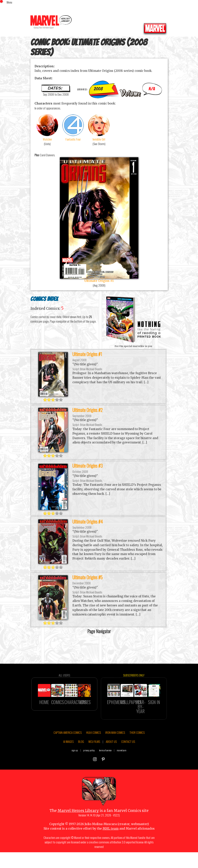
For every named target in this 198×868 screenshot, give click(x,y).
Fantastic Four (73, 127)
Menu (9, 2)
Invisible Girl (99, 127)
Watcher (47, 127)
